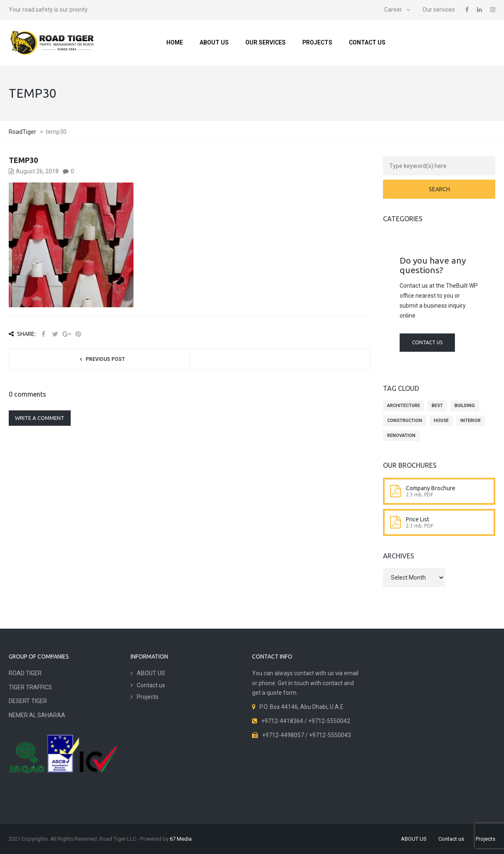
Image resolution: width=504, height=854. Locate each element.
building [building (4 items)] (465, 406)
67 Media (181, 839)
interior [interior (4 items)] (471, 421)
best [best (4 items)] (437, 406)
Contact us (367, 42)
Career (393, 10)
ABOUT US (214, 42)
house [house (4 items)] (441, 421)
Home (175, 42)
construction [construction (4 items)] (405, 421)
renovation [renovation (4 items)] (401, 436)
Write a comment (40, 418)
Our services (439, 10)
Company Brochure (431, 488)
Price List (418, 519)
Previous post (105, 359)
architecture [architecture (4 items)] (404, 406)
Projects (317, 42)
